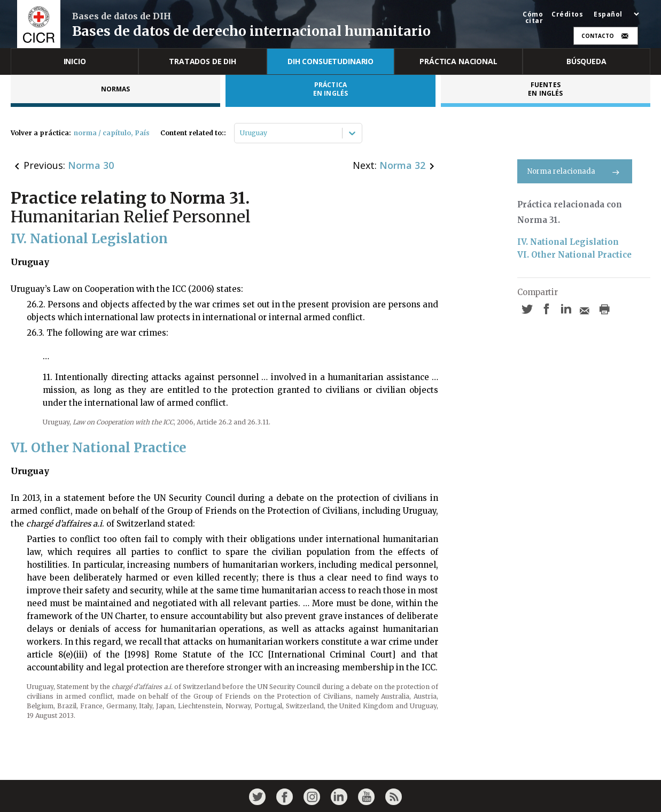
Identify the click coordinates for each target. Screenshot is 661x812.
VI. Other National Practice (574, 255)
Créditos (567, 14)
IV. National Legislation (568, 242)
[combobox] (241, 133)
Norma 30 (91, 165)
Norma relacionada (575, 171)
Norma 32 (402, 165)
